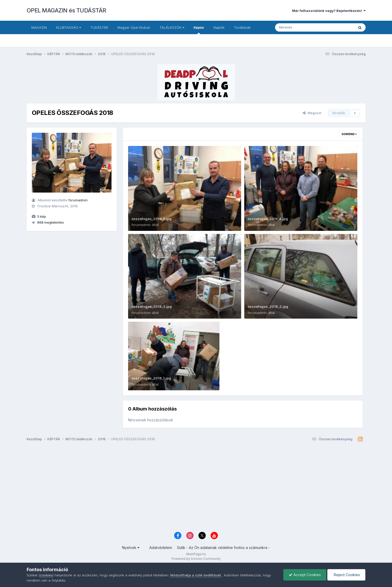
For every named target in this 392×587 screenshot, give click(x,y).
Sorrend (349, 134)
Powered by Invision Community (196, 559)
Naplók (219, 27)
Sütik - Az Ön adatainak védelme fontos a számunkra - (223, 548)
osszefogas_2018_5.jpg (151, 219)
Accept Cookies (305, 575)
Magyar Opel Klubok (134, 27)
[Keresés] (301, 27)
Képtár (199, 30)
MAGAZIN (39, 27)
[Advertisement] (182, 489)
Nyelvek (131, 548)
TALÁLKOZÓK (172, 27)
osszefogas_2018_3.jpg (152, 306)
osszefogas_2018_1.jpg (151, 378)
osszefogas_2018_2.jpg (268, 306)
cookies (46, 575)
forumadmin (78, 200)
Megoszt (312, 113)
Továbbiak (242, 27)
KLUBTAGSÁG (69, 27)
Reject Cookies (346, 575)
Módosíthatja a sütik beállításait (196, 575)
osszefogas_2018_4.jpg (268, 219)
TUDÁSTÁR (99, 27)
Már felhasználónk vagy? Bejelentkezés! (329, 11)
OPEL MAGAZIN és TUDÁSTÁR (66, 10)
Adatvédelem (161, 548)
